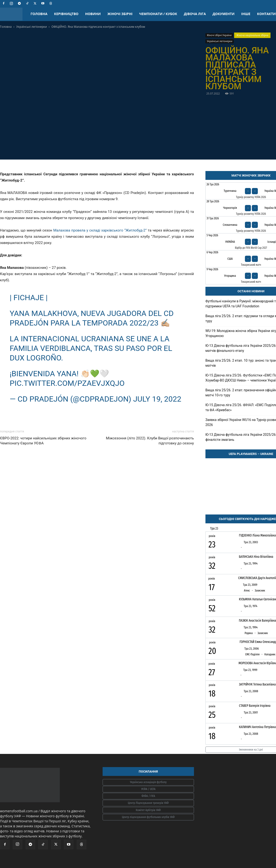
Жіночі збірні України (219, 35)
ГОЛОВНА (39, 14)
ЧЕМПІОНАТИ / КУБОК (158, 14)
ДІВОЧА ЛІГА (195, 14)
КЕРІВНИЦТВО (66, 14)
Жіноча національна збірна (252, 35)
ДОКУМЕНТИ (224, 14)
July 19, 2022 (157, 399)
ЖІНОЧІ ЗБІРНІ (120, 14)
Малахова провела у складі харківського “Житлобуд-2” (100, 230)
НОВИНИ (93, 14)
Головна (6, 27)
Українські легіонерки (32, 27)
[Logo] (14, 14)
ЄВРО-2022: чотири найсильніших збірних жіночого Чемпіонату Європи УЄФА (43, 441)
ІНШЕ (246, 14)
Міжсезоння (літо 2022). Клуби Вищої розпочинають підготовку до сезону (150, 441)
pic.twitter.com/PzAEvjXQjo (67, 383)
